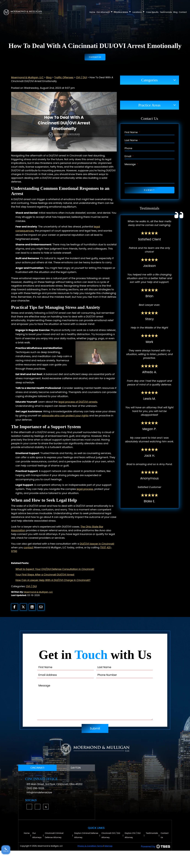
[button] (29, 807)
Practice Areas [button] (149, 105)
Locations (139, 12)
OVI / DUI (31, 586)
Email (129, 156)
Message (131, 164)
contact (28, 547)
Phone (128, 148)
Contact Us (95, 57)
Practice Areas (123, 12)
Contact (183, 12)
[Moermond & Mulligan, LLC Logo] (95, 749)
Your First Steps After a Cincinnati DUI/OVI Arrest (45, 575)
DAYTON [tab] (76, 768)
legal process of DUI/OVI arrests (78, 402)
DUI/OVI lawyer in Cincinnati (97, 544)
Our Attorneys (105, 12)
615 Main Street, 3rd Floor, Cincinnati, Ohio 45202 (55, 784)
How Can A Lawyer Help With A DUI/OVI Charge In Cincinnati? (53, 580)
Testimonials (166, 12)
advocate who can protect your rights (65, 416)
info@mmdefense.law (39, 792)
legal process (85, 489)
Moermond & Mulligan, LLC (38, 592)
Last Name (132, 140)
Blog (175, 12)
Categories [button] (150, 80)
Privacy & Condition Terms (90, 846)
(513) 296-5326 (35, 788)
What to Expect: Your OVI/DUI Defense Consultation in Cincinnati (55, 569)
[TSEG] (146, 846)
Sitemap (108, 846)
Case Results (152, 12)
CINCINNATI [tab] (37, 768)
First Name (132, 132)
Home (92, 12)
